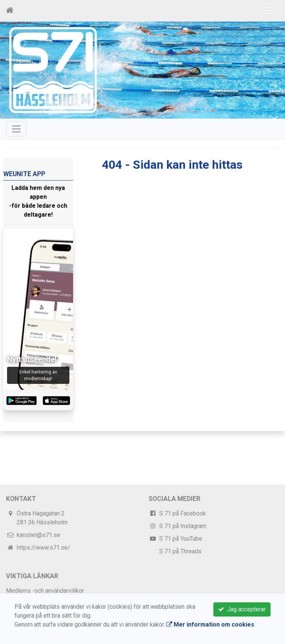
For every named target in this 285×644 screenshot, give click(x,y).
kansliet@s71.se (38, 535)
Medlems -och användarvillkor (45, 591)
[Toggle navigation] (269, 10)
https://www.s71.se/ (43, 548)
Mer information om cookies (210, 624)
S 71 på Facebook (183, 513)
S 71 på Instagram (183, 526)
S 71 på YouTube (181, 539)
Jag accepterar (242, 609)
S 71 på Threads (180, 551)
